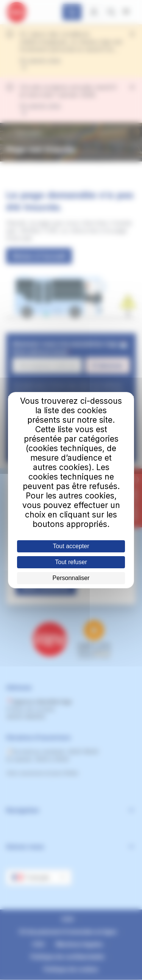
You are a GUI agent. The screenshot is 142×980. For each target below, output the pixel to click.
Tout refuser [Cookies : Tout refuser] (71, 562)
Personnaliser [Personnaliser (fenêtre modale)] (71, 578)
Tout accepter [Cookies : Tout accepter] (71, 546)
